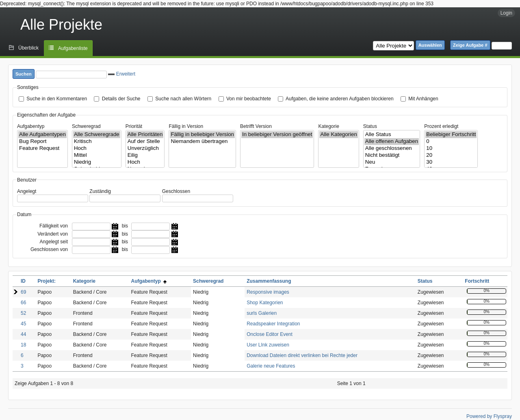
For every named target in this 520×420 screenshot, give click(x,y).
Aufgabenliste (73, 48)
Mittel (97, 155)
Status (370, 126)
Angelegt (27, 191)
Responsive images (268, 292)
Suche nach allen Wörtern (183, 99)
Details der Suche (121, 99)
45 (23, 324)
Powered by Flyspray (489, 416)
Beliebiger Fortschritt (451, 135)
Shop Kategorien (265, 303)
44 (23, 334)
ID (23, 281)
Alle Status (392, 135)
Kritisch (97, 142)
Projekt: (47, 281)
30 (451, 162)
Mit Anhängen (423, 99)
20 (451, 155)
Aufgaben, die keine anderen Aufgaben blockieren (340, 99)
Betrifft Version (256, 126)
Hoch (97, 148)
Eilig (145, 155)
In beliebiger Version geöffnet (277, 135)
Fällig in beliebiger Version (202, 135)
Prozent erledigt (441, 126)
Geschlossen (176, 191)
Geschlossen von (49, 249)
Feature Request (42, 148)
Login (506, 13)
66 (23, 303)
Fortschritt (477, 281)
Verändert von (53, 234)
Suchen (24, 74)
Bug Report (42, 142)
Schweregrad (86, 126)
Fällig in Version (186, 126)
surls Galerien (262, 313)
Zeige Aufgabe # (470, 45)
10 (451, 148)
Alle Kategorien (338, 135)
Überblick (28, 48)
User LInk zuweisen (268, 345)
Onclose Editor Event (270, 334)
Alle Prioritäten (145, 135)
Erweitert (122, 74)
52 (23, 313)
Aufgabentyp (31, 126)
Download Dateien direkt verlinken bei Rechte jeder (302, 355)
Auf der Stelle (145, 142)
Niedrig (97, 162)
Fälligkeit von (54, 226)
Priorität (134, 126)
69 (23, 292)
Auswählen (430, 45)
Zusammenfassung (269, 281)
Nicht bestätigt (392, 155)
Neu (392, 162)
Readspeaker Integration (273, 324)
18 (23, 345)
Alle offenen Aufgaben (392, 142)
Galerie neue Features (271, 366)
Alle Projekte (61, 25)
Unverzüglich (145, 148)
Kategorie (328, 126)
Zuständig (100, 191)
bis (125, 226)
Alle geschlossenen (392, 148)
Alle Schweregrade (97, 135)
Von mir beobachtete (249, 99)
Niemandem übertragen (202, 142)
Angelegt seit (54, 242)
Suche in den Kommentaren (57, 99)
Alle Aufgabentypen (42, 135)
